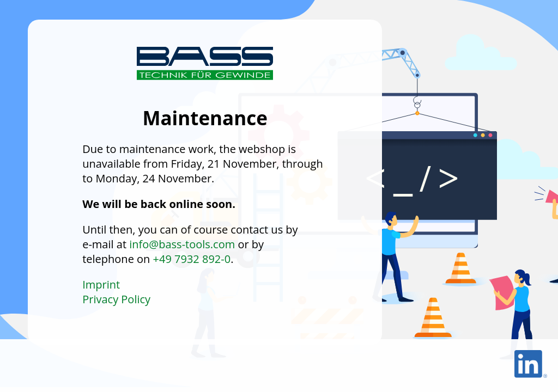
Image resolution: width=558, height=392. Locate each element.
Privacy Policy (116, 299)
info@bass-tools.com (182, 244)
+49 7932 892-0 (192, 259)
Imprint (101, 284)
